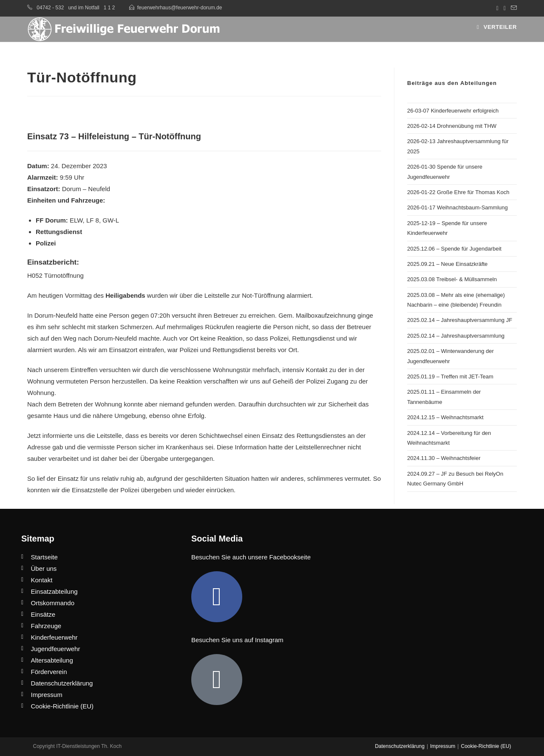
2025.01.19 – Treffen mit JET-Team (450, 377)
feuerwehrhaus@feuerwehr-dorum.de (180, 8)
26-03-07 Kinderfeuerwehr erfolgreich (453, 111)
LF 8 (93, 220)
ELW (76, 220)
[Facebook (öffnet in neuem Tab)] (497, 8)
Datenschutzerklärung (400, 746)
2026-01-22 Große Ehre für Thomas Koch (458, 192)
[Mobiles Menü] (497, 27)
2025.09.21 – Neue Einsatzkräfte (447, 264)
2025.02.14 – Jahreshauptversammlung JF (460, 320)
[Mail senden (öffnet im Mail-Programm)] (513, 8)
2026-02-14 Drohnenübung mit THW (452, 126)
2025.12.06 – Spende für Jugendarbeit (454, 249)
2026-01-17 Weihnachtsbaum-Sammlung (458, 207)
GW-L (111, 220)
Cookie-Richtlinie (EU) (486, 746)
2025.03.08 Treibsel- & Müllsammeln (452, 279)
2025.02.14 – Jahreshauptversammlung (456, 336)
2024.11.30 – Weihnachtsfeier (444, 458)
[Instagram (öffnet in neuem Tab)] (505, 8)
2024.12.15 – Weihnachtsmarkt (445, 417)
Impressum (443, 746)
